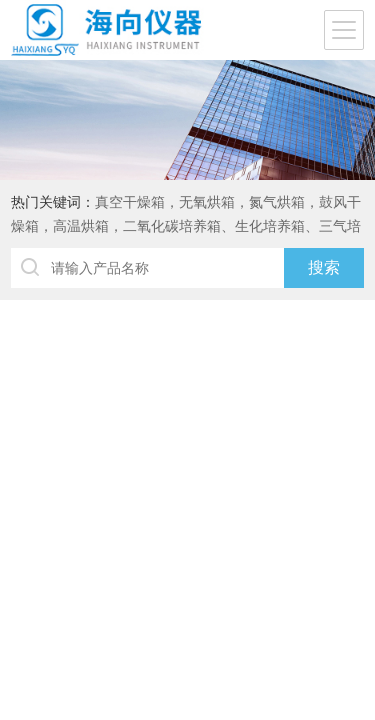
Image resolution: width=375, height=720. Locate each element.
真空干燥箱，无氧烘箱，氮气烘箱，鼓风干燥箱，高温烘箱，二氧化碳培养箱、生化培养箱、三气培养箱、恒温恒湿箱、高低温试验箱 (186, 226)
